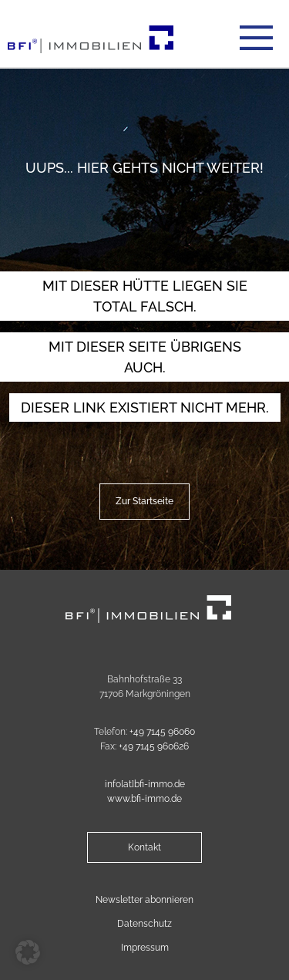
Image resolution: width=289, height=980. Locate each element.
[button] (28, 952)
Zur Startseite (144, 501)
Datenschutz (144, 924)
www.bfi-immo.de (144, 799)
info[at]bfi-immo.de (145, 784)
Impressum (145, 948)
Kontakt (144, 847)
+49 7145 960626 (154, 746)
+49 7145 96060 (162, 732)
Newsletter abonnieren (144, 900)
